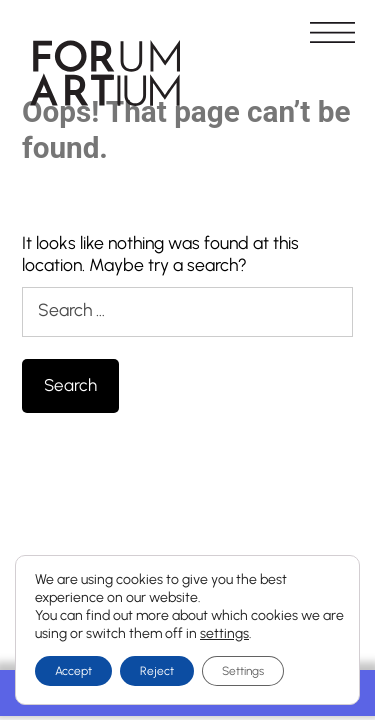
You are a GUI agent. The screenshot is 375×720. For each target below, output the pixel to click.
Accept (73, 671)
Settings (243, 671)
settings (224, 633)
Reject (157, 671)
